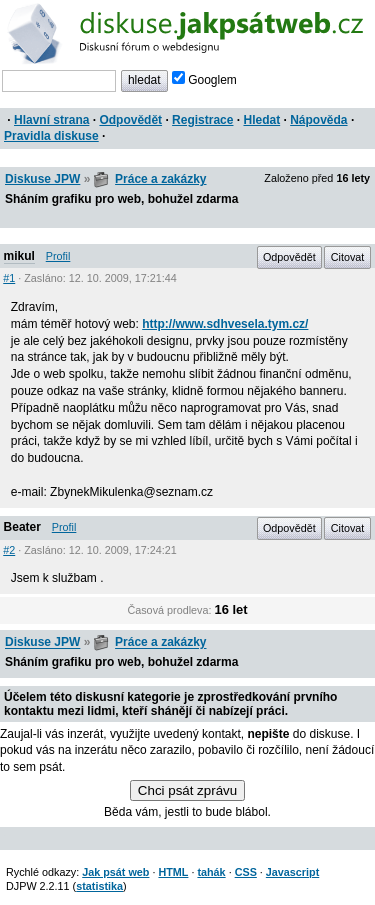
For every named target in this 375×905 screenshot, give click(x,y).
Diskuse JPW (42, 179)
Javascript (292, 872)
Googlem (204, 80)
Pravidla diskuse (51, 136)
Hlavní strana (51, 120)
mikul (19, 256)
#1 (9, 278)
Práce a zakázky (160, 179)
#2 (9, 550)
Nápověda (318, 120)
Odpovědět (130, 120)
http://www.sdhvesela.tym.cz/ (225, 324)
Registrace (202, 120)
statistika (99, 886)
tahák (211, 872)
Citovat (348, 257)
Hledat (261, 120)
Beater (22, 527)
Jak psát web (115, 872)
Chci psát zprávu (187, 790)
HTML (173, 872)
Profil (58, 256)
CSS (246, 872)
